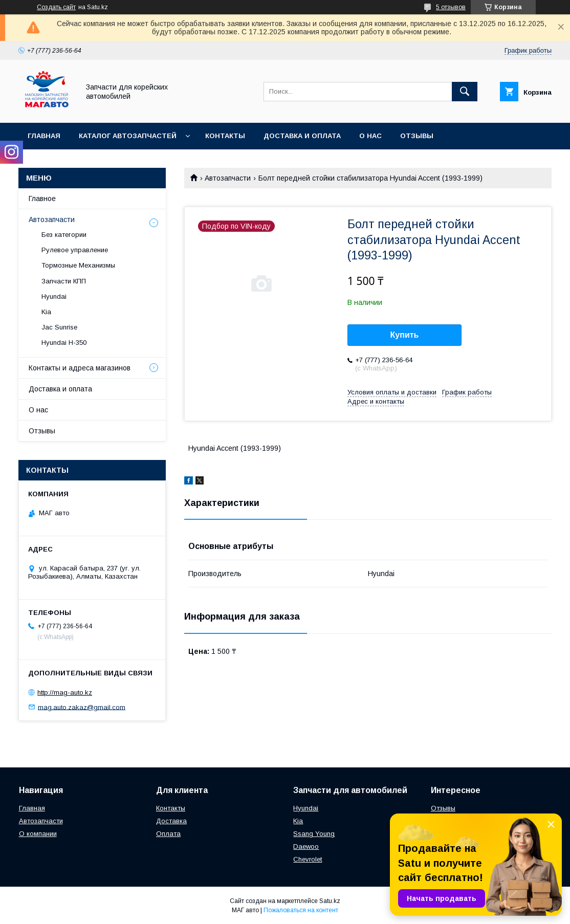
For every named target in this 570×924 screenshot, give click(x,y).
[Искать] (465, 92)
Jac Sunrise (59, 327)
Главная (44, 136)
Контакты (225, 136)
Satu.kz (330, 901)
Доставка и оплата (302, 136)
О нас (370, 136)
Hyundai (54, 296)
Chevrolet (308, 859)
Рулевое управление (75, 250)
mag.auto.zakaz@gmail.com (82, 707)
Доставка (171, 821)
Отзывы (417, 136)
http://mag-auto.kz (65, 692)
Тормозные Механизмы (78, 265)
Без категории (64, 235)
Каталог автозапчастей (128, 136)
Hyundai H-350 (64, 343)
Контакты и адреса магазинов (80, 368)
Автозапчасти (228, 178)
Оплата (168, 834)
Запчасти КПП (64, 281)
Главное (42, 199)
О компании (38, 834)
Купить (405, 335)
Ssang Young (314, 834)
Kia (46, 312)
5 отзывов (451, 7)
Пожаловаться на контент (301, 910)
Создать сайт (56, 7)
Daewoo (306, 846)
